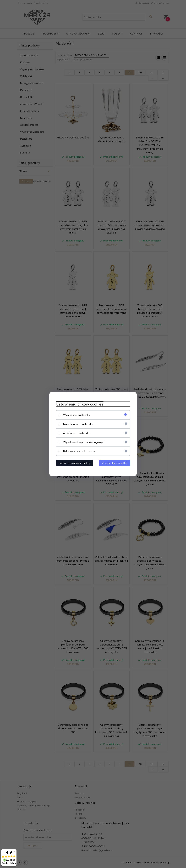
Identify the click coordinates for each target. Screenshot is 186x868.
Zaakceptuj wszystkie (115, 463)
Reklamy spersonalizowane (79, 451)
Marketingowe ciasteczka (78, 424)
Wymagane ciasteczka (77, 415)
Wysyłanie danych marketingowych (84, 442)
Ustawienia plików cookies (80, 404)
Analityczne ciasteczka (77, 433)
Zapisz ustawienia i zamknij (74, 463)
